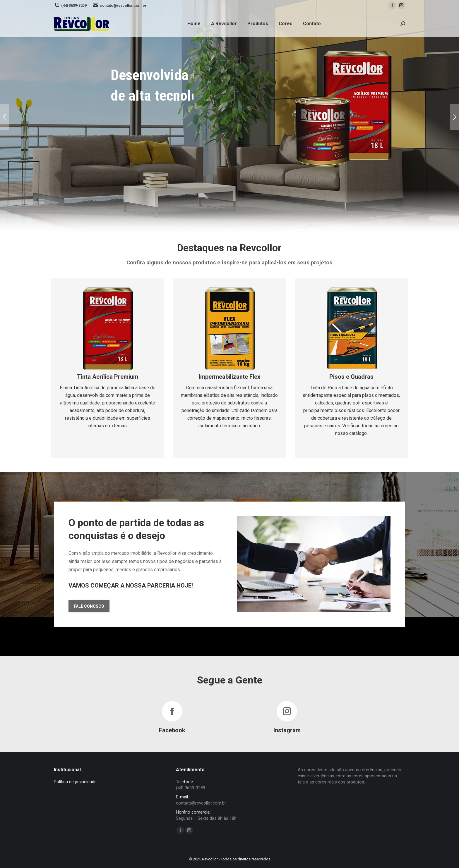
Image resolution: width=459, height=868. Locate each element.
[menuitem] (194, 24)
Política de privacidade (75, 782)
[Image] (107, 328)
